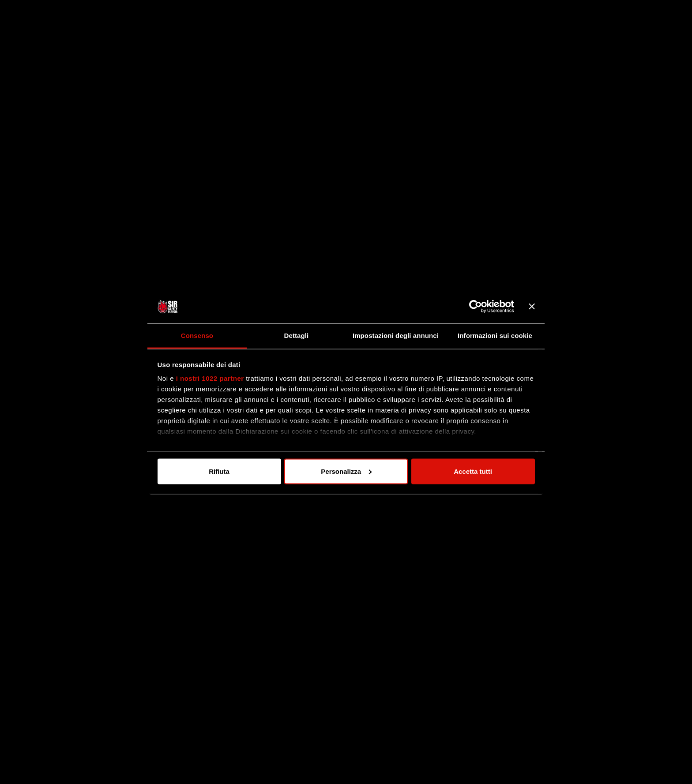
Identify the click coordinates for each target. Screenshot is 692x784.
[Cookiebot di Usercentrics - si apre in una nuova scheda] (476, 307)
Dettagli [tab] (297, 336)
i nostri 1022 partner (210, 378)
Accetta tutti (473, 471)
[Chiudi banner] (532, 307)
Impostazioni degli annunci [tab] (396, 336)
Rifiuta (219, 471)
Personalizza (346, 471)
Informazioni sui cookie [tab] (495, 336)
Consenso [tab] (197, 336)
